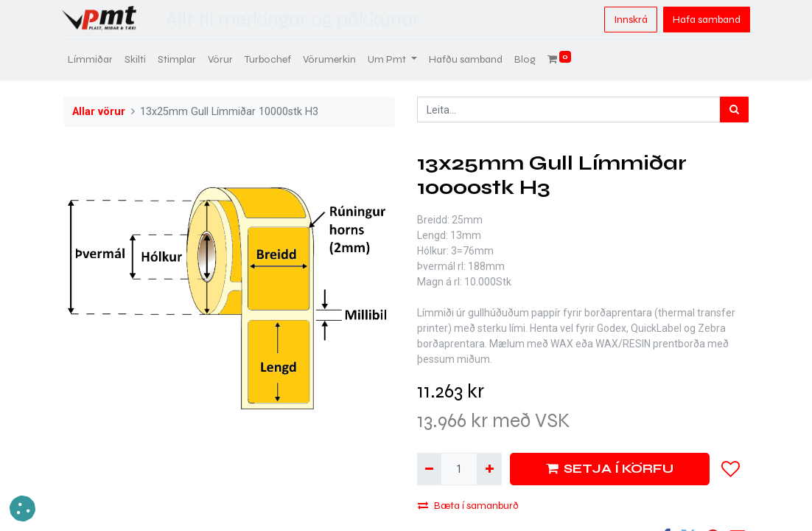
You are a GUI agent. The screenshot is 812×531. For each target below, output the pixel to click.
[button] (731, 469)
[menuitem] (92, 59)
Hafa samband (705, 20)
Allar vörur (99, 112)
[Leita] (734, 110)
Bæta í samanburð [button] (468, 506)
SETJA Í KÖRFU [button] (610, 469)
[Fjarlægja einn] (429, 469)
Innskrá (629, 20)
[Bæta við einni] (489, 469)
